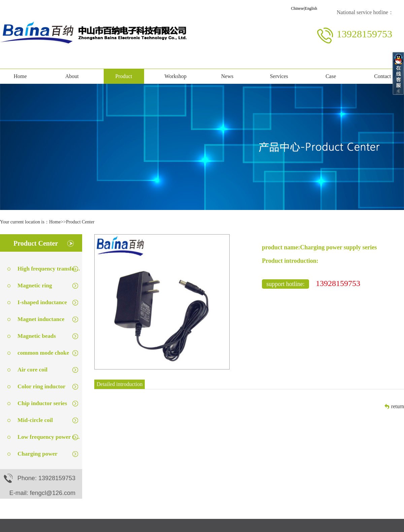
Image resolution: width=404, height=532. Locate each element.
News (227, 76)
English (311, 8)
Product (124, 76)
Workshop (176, 76)
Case (331, 76)
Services (279, 76)
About (72, 76)
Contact (382, 76)
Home (20, 76)
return (398, 406)
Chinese (297, 8)
